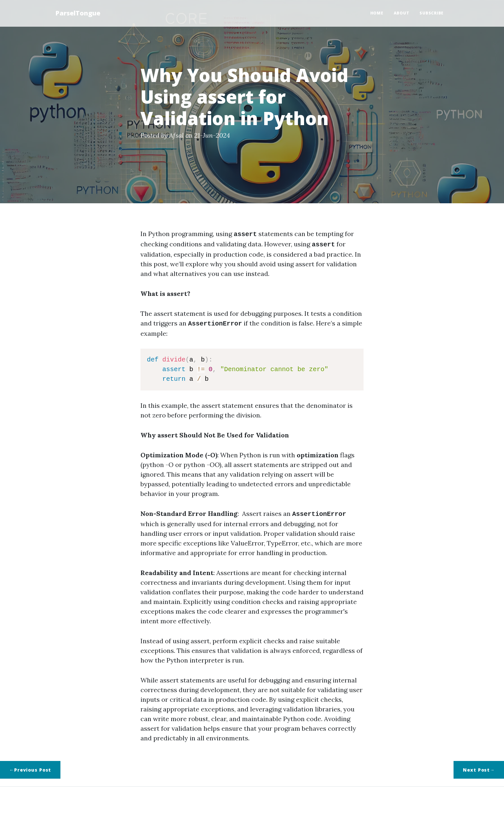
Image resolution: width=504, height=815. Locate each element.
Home (377, 13)
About (402, 13)
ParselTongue (78, 13)
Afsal (176, 135)
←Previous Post (30, 767)
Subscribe (432, 13)
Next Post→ (479, 767)
